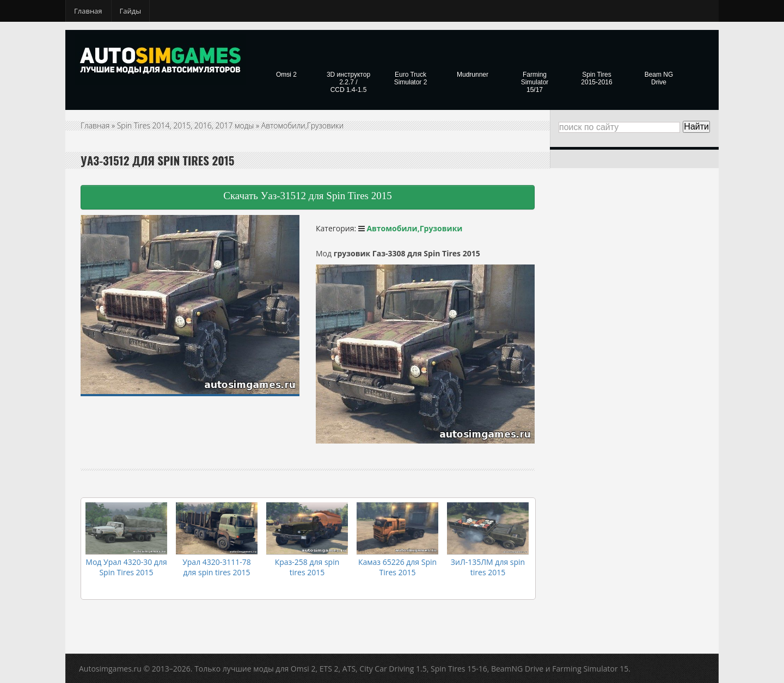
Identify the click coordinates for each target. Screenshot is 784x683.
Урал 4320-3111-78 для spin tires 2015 (217, 567)
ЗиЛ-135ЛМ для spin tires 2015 (488, 567)
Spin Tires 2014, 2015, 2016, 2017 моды (186, 125)
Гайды (131, 11)
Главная (88, 11)
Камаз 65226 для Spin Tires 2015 (397, 567)
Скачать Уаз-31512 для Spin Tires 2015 (307, 196)
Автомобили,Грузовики (302, 125)
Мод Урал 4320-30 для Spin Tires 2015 (126, 567)
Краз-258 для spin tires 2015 (307, 567)
